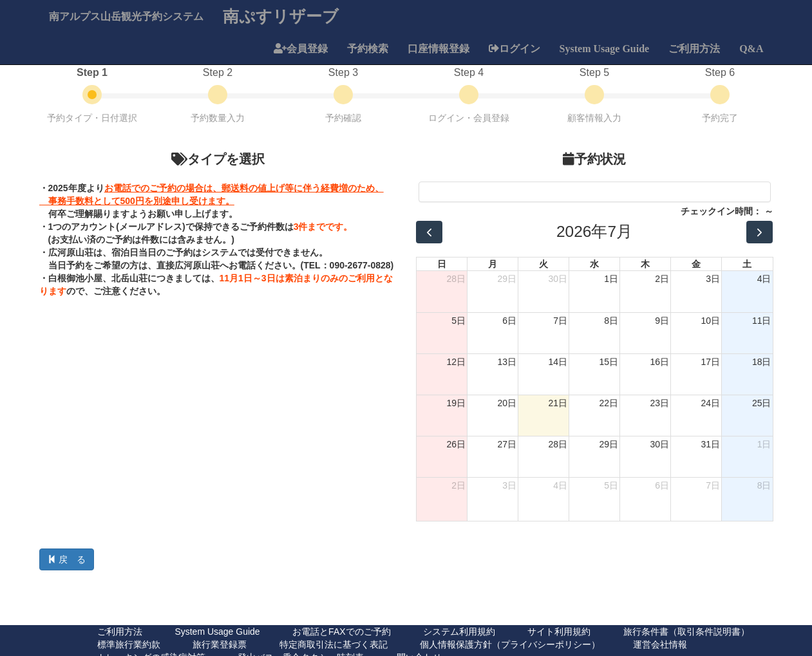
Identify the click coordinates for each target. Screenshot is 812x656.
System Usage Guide (605, 48)
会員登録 (307, 48)
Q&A (751, 48)
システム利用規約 (459, 632)
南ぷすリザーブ (281, 16)
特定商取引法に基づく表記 (334, 644)
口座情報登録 (439, 48)
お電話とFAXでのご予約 (341, 632)
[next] (760, 232)
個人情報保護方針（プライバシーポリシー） (510, 644)
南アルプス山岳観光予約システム (126, 16)
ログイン (520, 48)
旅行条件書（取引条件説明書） (686, 632)
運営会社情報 (660, 644)
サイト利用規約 (559, 632)
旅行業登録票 (220, 644)
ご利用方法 (694, 48)
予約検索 (368, 48)
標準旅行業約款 (129, 644)
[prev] (429, 232)
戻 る (67, 559)
